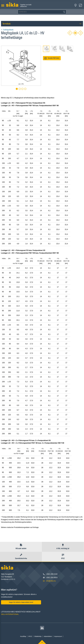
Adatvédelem (48, 636)
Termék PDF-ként (52, 58)
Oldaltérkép (38, 636)
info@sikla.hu (51, 581)
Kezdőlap (23, 636)
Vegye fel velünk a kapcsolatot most (21, 602)
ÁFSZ (30, 636)
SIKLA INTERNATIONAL (10, 614)
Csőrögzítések (7, 30)
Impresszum (58, 636)
